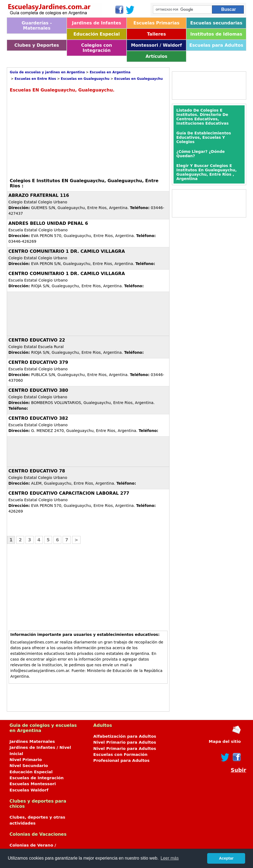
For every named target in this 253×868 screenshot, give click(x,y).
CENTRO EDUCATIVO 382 (38, 418)
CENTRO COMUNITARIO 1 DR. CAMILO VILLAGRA (67, 251)
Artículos (156, 56)
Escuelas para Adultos (216, 45)
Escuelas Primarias (156, 23)
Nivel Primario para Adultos (125, 742)
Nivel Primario (26, 760)
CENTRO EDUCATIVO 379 (38, 362)
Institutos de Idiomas (216, 34)
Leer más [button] (170, 858)
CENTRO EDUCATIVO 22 (37, 340)
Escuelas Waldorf (29, 790)
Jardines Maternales (32, 741)
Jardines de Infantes (96, 23)
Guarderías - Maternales (37, 26)
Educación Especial (97, 34)
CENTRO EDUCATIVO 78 (37, 471)
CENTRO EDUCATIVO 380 (38, 390)
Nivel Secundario (29, 766)
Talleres (156, 34)
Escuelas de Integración (37, 778)
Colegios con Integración (97, 48)
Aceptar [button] (226, 858)
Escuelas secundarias (216, 23)
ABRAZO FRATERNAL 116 (39, 195)
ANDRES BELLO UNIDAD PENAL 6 (48, 223)
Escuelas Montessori (33, 784)
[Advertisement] (55, 135)
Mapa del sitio (225, 741)
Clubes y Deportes (37, 45)
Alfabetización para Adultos (125, 736)
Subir (238, 770)
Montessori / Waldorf (156, 45)
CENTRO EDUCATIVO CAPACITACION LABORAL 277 (69, 493)
